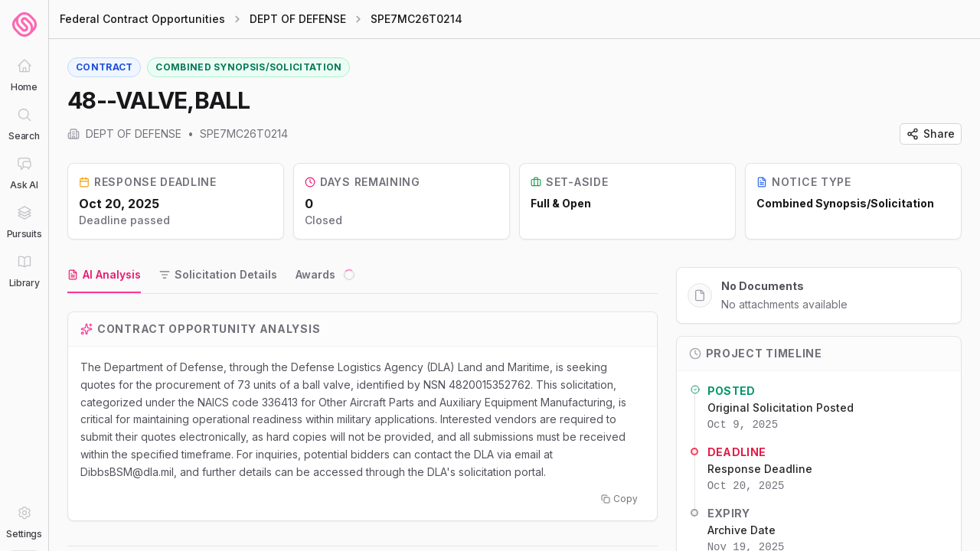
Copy (619, 499)
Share (931, 134)
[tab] (104, 275)
